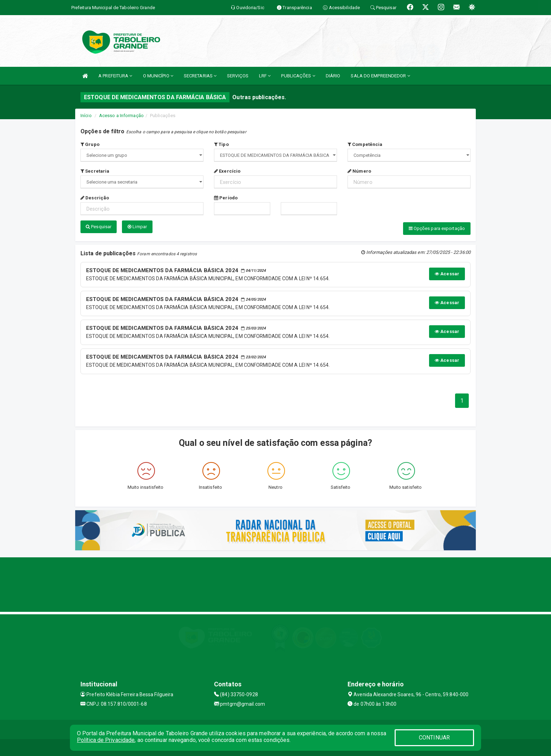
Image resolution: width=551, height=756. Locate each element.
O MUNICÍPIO (158, 76)
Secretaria (95, 171)
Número (359, 171)
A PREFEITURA (115, 76)
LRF (265, 76)
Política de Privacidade (106, 740)
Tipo (221, 144)
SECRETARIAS (200, 76)
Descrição (95, 198)
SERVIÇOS (238, 76)
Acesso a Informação (121, 116)
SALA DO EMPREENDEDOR (380, 76)
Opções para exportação (437, 228)
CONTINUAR (434, 738)
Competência (365, 144)
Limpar (137, 227)
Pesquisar (99, 227)
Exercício (227, 171)
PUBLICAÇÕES (298, 76)
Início (86, 116)
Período (226, 198)
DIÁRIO (333, 76)
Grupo (90, 144)
